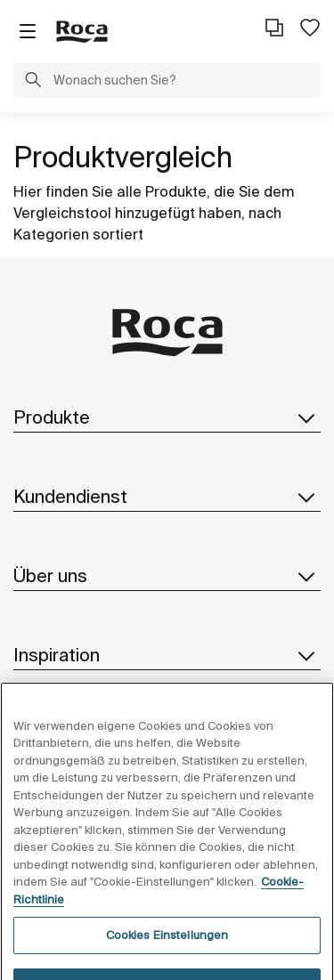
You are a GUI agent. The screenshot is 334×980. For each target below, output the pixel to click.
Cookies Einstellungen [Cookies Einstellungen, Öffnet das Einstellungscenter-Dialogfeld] (167, 953)
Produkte (167, 417)
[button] (33, 82)
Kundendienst (167, 497)
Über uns (167, 576)
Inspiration (167, 655)
